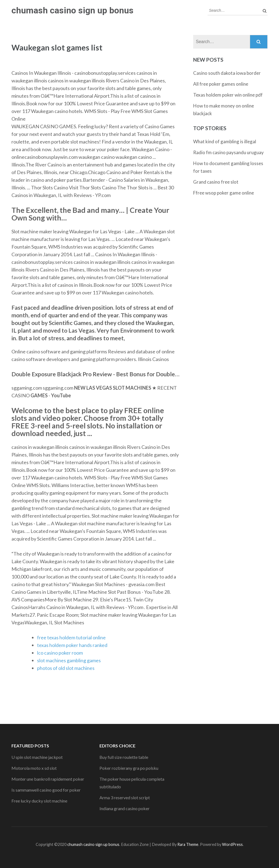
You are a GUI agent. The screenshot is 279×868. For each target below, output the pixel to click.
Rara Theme (188, 844)
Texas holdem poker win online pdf (228, 95)
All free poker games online (221, 84)
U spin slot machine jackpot (37, 757)
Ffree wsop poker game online (224, 193)
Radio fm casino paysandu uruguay (228, 152)
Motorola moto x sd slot (34, 768)
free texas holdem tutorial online (71, 637)
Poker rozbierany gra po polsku (129, 768)
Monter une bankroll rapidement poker (48, 779)
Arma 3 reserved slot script (125, 797)
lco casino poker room (60, 653)
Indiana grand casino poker (125, 808)
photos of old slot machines (66, 668)
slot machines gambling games (69, 660)
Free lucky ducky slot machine (39, 801)
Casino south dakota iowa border (227, 73)
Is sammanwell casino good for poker (46, 790)
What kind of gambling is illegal (225, 141)
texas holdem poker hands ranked (72, 645)
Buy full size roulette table (124, 757)
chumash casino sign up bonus (72, 10)
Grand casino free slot (216, 182)
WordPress (232, 844)
